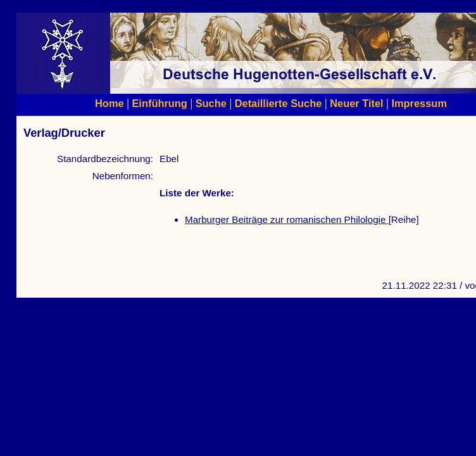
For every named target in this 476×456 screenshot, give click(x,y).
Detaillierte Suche (279, 103)
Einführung (159, 103)
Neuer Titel (357, 103)
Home (110, 103)
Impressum (419, 103)
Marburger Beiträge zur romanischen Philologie (287, 219)
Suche (211, 103)
